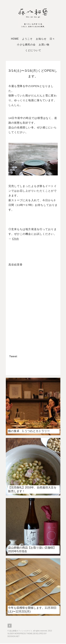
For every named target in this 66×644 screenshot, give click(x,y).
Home (15, 39)
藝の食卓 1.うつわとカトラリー (29, 431)
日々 (52, 39)
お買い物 (44, 45)
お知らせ (41, 39)
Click (15, 239)
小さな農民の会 (26, 45)
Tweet (13, 356)
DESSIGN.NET (14, 636)
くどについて (33, 50)
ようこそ (27, 39)
